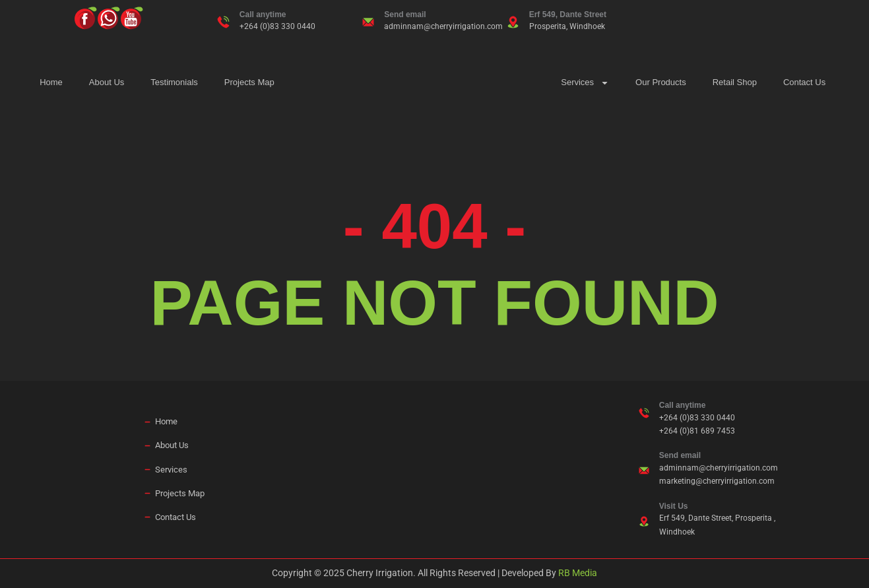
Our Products (661, 82)
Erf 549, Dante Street (568, 15)
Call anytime (263, 15)
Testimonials (174, 82)
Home (51, 82)
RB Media (578, 573)
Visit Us (674, 506)
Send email (405, 15)
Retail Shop (735, 82)
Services (585, 83)
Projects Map (249, 82)
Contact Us (804, 82)
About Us (107, 82)
